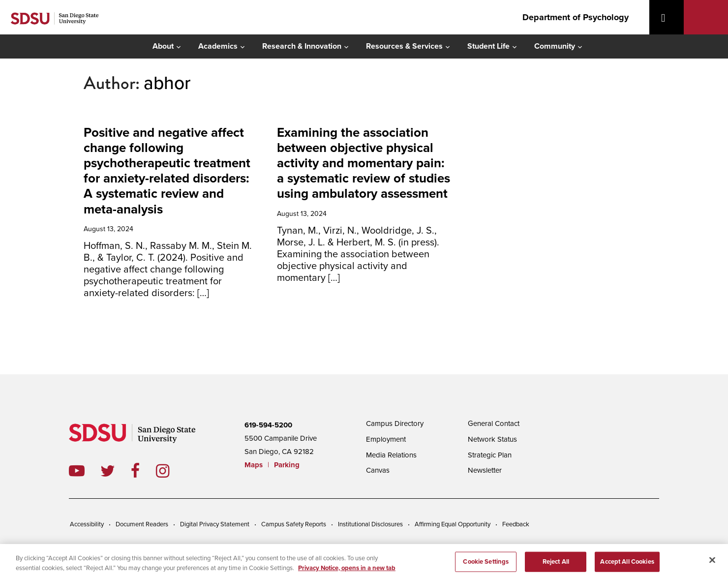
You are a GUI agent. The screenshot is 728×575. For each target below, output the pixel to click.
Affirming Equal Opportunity (453, 524)
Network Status (492, 439)
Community (555, 46)
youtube (77, 471)
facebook (143, 471)
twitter (116, 471)
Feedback (516, 524)
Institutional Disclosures (370, 524)
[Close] (712, 564)
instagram (170, 471)
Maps (254, 465)
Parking (287, 465)
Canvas (378, 470)
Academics (218, 46)
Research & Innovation (302, 46)
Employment (386, 439)
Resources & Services (404, 46)
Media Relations (391, 455)
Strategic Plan (490, 455)
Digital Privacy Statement (215, 524)
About (163, 46)
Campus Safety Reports (294, 524)
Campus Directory (395, 424)
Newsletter (485, 470)
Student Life (488, 46)
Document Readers (142, 524)
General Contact (494, 424)
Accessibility (87, 524)
